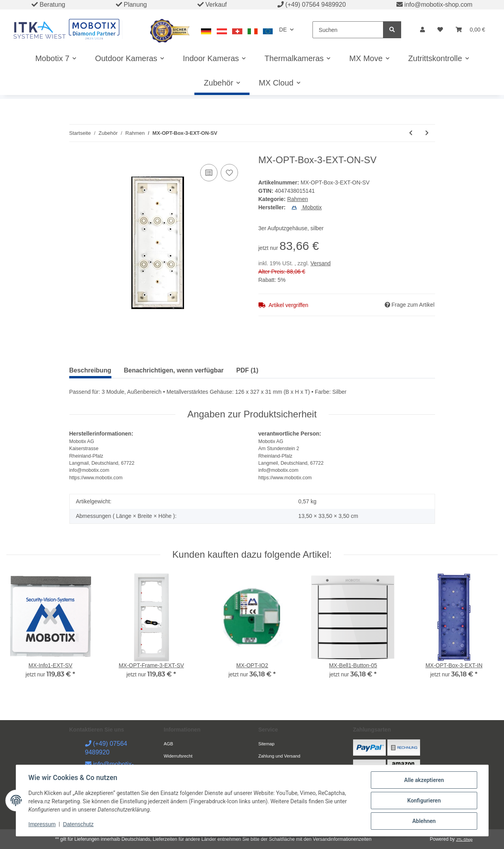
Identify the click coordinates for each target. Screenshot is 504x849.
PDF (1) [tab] (247, 370)
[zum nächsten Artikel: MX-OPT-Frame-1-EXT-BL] (427, 133)
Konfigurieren (424, 801)
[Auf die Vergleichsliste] (209, 173)
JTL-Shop (464, 839)
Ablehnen (424, 821)
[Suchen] (348, 30)
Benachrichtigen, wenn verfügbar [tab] (174, 370)
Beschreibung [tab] (90, 370)
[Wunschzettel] (440, 30)
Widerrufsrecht (178, 756)
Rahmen (298, 199)
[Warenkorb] (470, 30)
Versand (321, 263)
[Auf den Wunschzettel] (229, 173)
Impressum (42, 825)
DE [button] (283, 30)
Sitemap (267, 744)
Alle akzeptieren (424, 780)
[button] (422, 30)
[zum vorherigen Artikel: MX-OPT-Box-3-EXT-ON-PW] (411, 133)
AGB (169, 744)
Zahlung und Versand (279, 756)
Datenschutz (78, 825)
